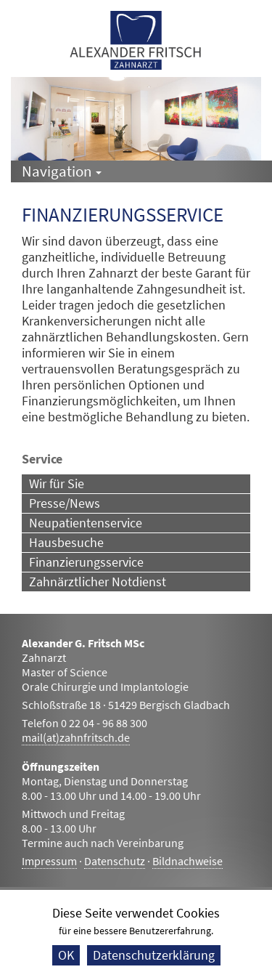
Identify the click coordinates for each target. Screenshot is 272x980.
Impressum (49, 861)
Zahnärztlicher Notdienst (98, 582)
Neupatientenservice (86, 523)
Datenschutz (115, 861)
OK (66, 955)
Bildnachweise (187, 861)
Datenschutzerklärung (154, 955)
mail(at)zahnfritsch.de (76, 737)
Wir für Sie (57, 483)
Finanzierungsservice (86, 562)
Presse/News (65, 503)
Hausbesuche (66, 542)
